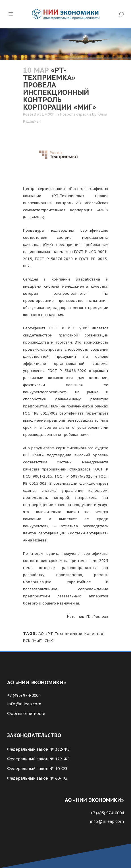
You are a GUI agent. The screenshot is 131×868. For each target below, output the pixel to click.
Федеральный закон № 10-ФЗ (37, 769)
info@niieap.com (24, 704)
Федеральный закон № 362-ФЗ (38, 749)
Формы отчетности (26, 714)
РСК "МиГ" (33, 641)
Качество (94, 634)
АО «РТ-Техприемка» (60, 634)
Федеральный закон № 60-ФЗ (37, 778)
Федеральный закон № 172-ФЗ (38, 759)
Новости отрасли (75, 114)
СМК (49, 641)
